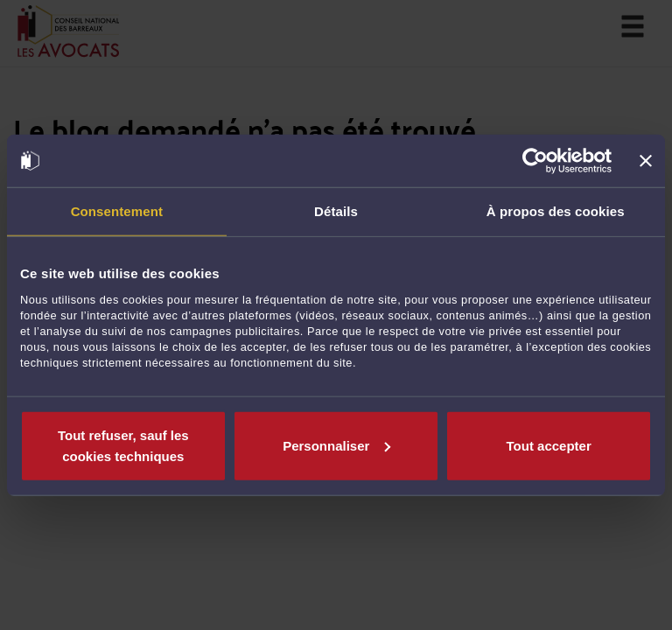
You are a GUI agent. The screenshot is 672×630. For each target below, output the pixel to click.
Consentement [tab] (117, 211)
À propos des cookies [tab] (556, 211)
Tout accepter (549, 445)
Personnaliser (336, 445)
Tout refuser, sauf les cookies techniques (123, 445)
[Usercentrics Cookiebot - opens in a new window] (535, 161)
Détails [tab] (336, 211)
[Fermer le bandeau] (646, 161)
